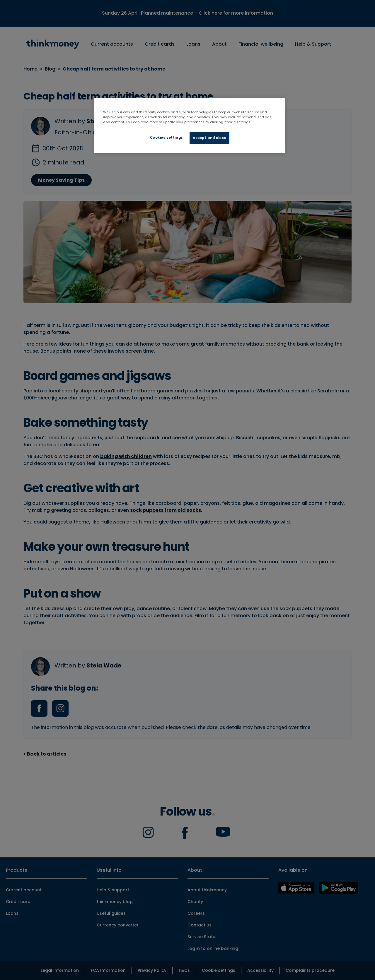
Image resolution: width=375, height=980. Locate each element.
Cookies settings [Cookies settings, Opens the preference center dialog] (167, 138)
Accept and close (209, 138)
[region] (190, 126)
